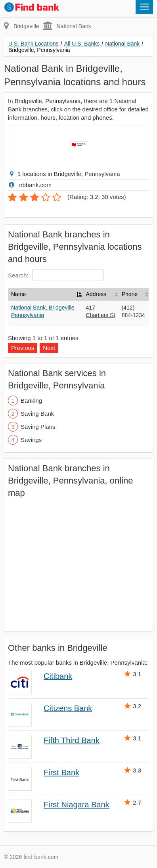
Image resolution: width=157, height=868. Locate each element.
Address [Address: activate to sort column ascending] (96, 294)
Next (49, 348)
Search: (56, 275)
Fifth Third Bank (72, 740)
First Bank (61, 772)
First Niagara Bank (77, 805)
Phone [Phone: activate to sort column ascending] (130, 294)
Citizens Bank (68, 708)
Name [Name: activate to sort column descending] (18, 294)
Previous (23, 348)
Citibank (58, 676)
